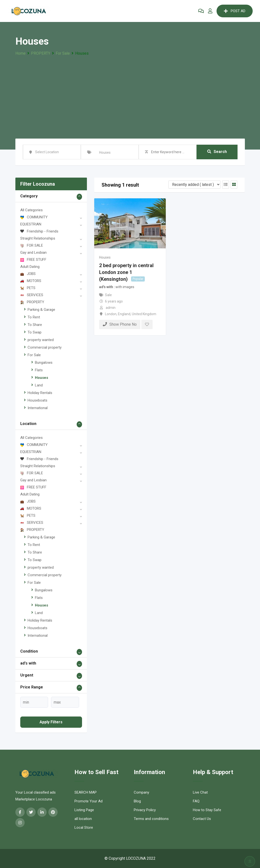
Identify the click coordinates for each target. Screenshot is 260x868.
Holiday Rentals (40, 393)
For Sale (34, 355)
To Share (35, 325)
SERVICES (32, 295)
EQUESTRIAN (31, 224)
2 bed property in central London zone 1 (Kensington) (126, 272)
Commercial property (45, 347)
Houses (42, 378)
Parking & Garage (41, 310)
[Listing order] (194, 185)
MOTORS (31, 281)
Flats (39, 370)
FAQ (196, 801)
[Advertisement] (130, 93)
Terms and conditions (151, 819)
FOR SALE (32, 245)
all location (83, 819)
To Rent (34, 317)
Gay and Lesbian (33, 252)
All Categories (31, 210)
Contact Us (202, 819)
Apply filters (51, 722)
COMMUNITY (34, 217)
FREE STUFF (33, 260)
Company (141, 792)
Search (217, 152)
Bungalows (44, 363)
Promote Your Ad (88, 801)
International (38, 408)
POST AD (235, 11)
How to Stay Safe (207, 810)
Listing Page (84, 810)
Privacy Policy (145, 810)
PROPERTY (32, 302)
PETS (28, 288)
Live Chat (200, 792)
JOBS (28, 274)
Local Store (84, 828)
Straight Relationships (38, 238)
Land (39, 385)
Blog (137, 801)
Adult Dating (30, 267)
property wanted (41, 340)
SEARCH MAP (86, 792)
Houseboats (37, 400)
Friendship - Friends (39, 231)
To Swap (35, 332)
